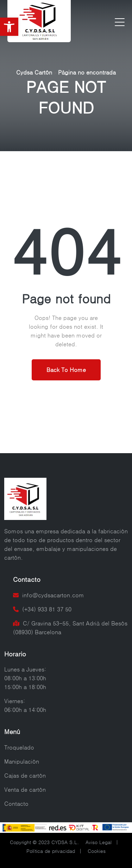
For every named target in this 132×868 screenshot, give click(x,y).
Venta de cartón (25, 790)
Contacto (16, 804)
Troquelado (19, 747)
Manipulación (22, 761)
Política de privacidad (51, 851)
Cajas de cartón (25, 776)
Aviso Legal (99, 842)
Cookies (97, 851)
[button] (9, 27)
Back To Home (66, 370)
